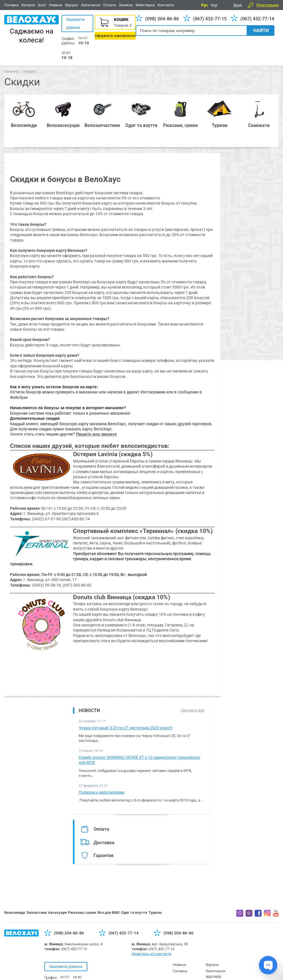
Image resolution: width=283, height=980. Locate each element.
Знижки (126, 5)
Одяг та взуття (134, 913)
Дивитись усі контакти (152, 954)
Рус (204, 5)
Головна (11, 5)
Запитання (91, 5)
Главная (11, 72)
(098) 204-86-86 (162, 19)
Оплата (109, 5)
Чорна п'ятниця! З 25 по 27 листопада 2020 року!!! (126, 728)
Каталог (28, 5)
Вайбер (240, 913)
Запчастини (36, 913)
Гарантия (104, 855)
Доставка (104, 843)
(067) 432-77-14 (257, 19)
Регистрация (268, 5)
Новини (56, 5)
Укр (214, 5)
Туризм (155, 913)
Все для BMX (109, 913)
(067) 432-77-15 (210, 19)
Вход (238, 5)
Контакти (166, 5)
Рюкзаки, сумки (82, 913)
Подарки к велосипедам (101, 792)
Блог (42, 5)
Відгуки (72, 5)
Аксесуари (57, 913)
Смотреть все (193, 710)
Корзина (115, 27)
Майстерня (145, 5)
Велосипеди (15, 913)
